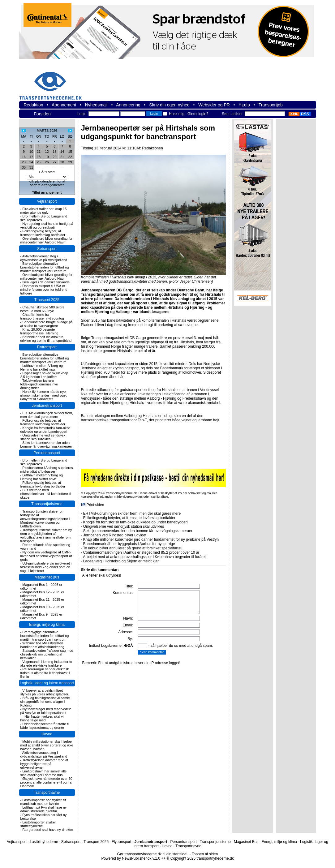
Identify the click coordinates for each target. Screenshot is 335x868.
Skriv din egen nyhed (169, 105)
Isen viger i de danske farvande (46, 282)
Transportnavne (47, 793)
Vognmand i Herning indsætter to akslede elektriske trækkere (46, 664)
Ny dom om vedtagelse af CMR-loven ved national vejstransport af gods (46, 556)
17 (31, 157)
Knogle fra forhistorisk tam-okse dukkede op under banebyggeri (45, 430)
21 (62, 157)
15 (70, 152)
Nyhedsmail (96, 105)
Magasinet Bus (47, 577)
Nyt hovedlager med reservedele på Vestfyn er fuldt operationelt (46, 711)
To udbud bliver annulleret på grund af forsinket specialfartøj (132, 548)
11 (39, 152)
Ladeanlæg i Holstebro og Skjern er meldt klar (121, 561)
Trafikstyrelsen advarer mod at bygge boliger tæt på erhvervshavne (44, 764)
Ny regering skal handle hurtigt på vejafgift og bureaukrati (47, 226)
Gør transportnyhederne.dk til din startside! (152, 854)
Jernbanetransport (47, 406)
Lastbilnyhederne (44, 842)
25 (39, 162)
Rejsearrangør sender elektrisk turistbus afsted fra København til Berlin (45, 673)
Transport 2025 (47, 300)
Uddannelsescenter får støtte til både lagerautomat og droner (45, 726)
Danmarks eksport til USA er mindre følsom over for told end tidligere (44, 290)
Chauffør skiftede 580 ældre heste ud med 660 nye (43, 309)
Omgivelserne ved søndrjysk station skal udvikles (43, 437)
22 (70, 157)
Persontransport (47, 453)
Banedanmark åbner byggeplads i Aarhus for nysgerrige (129, 544)
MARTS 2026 (47, 131)
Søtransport (47, 249)
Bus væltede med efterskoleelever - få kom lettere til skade (46, 494)
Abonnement (64, 105)
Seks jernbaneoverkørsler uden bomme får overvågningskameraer (46, 445)
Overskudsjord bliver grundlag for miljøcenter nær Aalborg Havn (47, 240)
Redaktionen (152, 148)
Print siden (95, 505)
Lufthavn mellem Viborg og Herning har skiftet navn (42, 367)
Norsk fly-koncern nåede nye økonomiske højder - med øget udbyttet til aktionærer (44, 395)
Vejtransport (47, 201)
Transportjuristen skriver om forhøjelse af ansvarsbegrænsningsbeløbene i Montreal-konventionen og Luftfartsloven (45, 519)
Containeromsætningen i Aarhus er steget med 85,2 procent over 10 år (141, 552)
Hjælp (244, 105)
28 (62, 162)
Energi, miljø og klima (47, 625)
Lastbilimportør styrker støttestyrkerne (38, 824)
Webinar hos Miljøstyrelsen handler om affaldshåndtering (42, 645)
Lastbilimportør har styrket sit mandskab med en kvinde (43, 802)
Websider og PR (214, 105)
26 (47, 162)
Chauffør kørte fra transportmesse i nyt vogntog (42, 316)
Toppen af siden (205, 854)
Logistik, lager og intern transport (47, 683)
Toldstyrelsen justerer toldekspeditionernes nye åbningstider (39, 384)
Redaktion (34, 105)
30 (24, 167)
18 (39, 157)
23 (24, 162)
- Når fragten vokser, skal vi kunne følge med (42, 718)
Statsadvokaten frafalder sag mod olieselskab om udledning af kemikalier (47, 654)
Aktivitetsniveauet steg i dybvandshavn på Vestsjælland (44, 258)
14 (62, 152)
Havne (47, 734)
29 (70, 162)
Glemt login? (198, 114)
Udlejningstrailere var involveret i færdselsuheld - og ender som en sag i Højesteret (46, 567)
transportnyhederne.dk (53, 82)
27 (54, 162)
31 (31, 167)
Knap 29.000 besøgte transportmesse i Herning (39, 331)
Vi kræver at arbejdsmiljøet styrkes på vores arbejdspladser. (45, 692)
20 (54, 157)
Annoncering (128, 105)
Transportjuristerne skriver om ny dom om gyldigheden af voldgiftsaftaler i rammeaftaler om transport (46, 535)
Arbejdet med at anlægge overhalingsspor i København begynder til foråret (144, 557)
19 (47, 157)
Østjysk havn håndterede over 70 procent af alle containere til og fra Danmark (46, 782)
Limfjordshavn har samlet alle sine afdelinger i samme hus (44, 773)
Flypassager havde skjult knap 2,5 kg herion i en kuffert (44, 375)
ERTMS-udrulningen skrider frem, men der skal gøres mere (47, 415)
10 (31, 152)
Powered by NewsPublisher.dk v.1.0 (131, 858)
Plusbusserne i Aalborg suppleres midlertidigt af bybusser (47, 470)
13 (54, 152)
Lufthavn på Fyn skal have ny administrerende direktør (44, 809)
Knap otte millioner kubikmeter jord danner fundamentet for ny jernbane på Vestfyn (151, 539)
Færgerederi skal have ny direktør (48, 830)
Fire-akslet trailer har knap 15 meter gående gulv (44, 211)
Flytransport (47, 347)
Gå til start (47, 172)
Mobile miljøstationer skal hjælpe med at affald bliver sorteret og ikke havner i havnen (47, 745)
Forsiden (42, 114)
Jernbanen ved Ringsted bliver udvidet (115, 535)
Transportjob (271, 105)
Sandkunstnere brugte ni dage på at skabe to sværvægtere (47, 324)
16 (24, 157)
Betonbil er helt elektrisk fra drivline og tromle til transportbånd (46, 339)
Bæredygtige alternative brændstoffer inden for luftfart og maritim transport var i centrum (45, 267)
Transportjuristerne (47, 504)
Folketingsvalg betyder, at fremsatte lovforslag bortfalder (43, 233)
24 (31, 162)
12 (47, 152)
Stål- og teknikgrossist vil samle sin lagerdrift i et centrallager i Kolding (45, 702)
